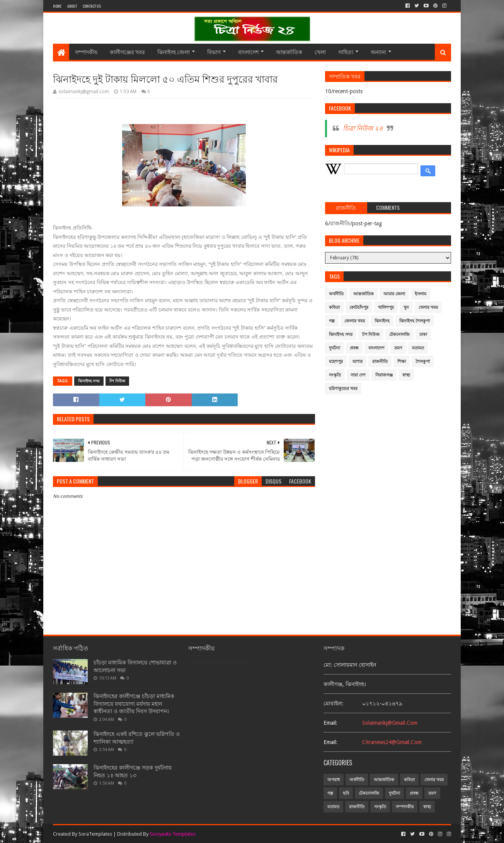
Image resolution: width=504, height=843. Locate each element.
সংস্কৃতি (335, 375)
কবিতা (334, 307)
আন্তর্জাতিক (289, 52)
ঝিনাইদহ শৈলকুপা (415, 321)
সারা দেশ (358, 375)
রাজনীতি (380, 362)
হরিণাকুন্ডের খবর (343, 389)
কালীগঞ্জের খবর (127, 52)
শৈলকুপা (423, 362)
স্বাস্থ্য (406, 375)
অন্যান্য (378, 52)
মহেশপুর (336, 362)
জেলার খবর (355, 321)
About (72, 6)
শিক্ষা (402, 362)
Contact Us (92, 6)
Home (57, 6)
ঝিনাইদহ (382, 321)
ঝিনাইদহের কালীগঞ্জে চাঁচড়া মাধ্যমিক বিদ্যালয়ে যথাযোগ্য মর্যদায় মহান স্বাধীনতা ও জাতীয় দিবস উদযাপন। (134, 704)
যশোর (358, 362)
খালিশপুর (386, 307)
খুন (406, 307)
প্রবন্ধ (354, 348)
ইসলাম (421, 294)
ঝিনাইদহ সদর (89, 381)
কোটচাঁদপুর (359, 307)
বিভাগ (214, 52)
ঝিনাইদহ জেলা (174, 52)
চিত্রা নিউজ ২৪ (363, 128)
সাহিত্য (346, 52)
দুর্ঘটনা (335, 348)
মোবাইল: (333, 703)
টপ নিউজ (117, 381)
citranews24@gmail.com (392, 742)
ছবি (346, 793)
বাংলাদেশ (248, 52)
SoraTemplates (95, 834)
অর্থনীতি (336, 294)
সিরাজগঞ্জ (384, 375)
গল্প (332, 321)
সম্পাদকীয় (86, 52)
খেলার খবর (428, 307)
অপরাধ (334, 780)
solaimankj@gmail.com (390, 723)
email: (330, 723)
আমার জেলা (394, 294)
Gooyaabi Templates (173, 834)
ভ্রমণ (398, 348)
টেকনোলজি (399, 335)
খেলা (320, 52)
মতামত (418, 348)
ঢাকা (423, 335)
